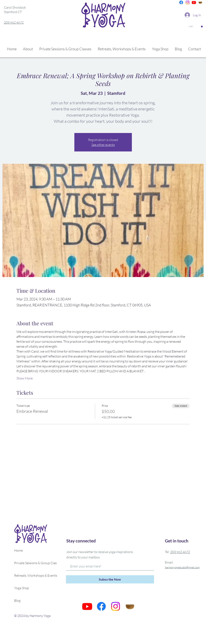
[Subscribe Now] (110, 579)
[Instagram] (188, 2)
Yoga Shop (22, 588)
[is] (200, 2)
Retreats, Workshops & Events (33, 575)
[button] (196, 27)
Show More (25, 378)
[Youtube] (194, 2)
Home (18, 550)
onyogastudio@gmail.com (185, 567)
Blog (17, 600)
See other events (103, 145)
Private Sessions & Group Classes (33, 563)
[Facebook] (181, 2)
